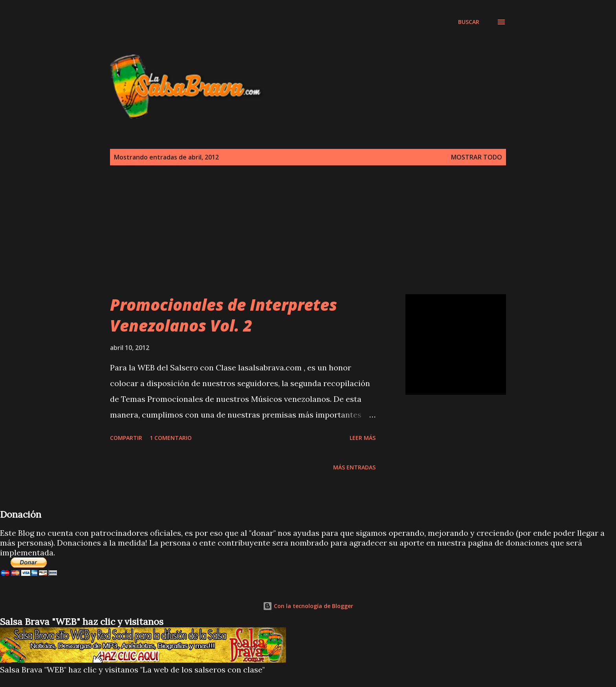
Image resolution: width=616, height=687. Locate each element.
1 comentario (171, 438)
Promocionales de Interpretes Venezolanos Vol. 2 (224, 315)
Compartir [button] (126, 438)
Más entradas (354, 467)
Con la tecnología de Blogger (308, 606)
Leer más (363, 438)
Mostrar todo (477, 157)
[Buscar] (469, 22)
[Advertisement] (253, 35)
